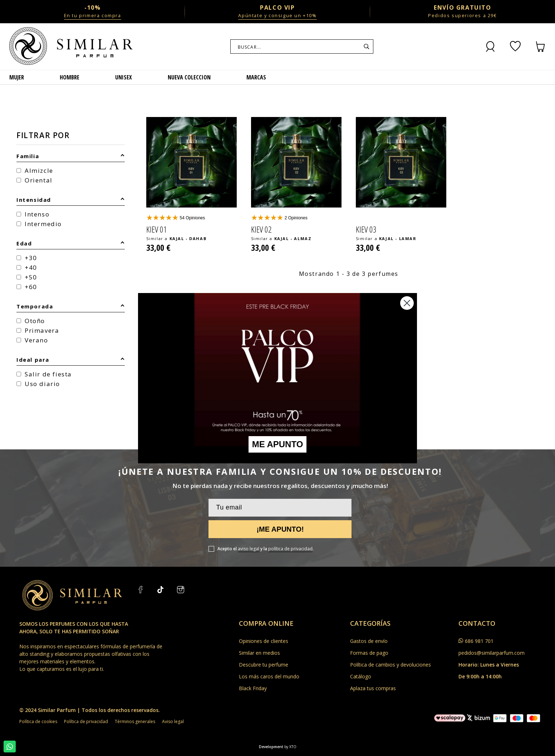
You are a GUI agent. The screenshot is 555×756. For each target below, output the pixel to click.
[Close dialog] (407, 303)
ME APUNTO (278, 444)
